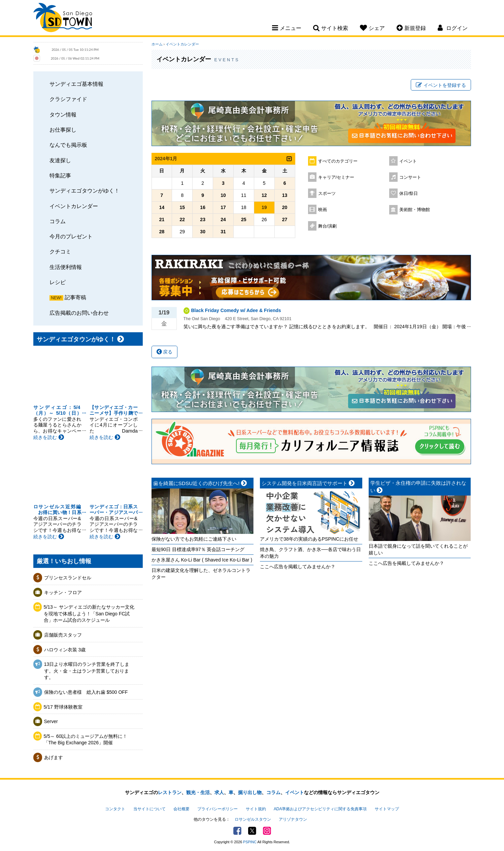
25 (244, 219)
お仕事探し (63, 130)
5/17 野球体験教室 (63, 707)
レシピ (58, 282)
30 (203, 232)
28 (162, 232)
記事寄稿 (75, 297)
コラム (58, 221)
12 (264, 195)
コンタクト (115, 809)
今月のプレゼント (71, 236)
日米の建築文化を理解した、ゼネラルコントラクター (201, 574)
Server (51, 721)
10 (223, 195)
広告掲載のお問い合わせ (79, 313)
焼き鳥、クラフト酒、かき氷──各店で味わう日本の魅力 (310, 553)
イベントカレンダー (74, 206)
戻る (165, 352)
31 (223, 232)
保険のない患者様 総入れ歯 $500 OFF (86, 692)
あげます (54, 757)
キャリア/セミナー (336, 177)
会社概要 (181, 809)
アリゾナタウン (293, 819)
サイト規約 (256, 809)
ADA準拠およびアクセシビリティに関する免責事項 (320, 809)
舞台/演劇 (328, 226)
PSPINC (250, 842)
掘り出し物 (250, 792)
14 (162, 207)
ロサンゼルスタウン (253, 819)
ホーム (157, 44)
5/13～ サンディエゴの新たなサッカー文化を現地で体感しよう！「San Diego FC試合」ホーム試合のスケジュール (89, 614)
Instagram (267, 831)
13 (285, 195)
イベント (408, 161)
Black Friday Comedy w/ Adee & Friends (236, 310)
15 (182, 207)
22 (182, 219)
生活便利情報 (66, 267)
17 (223, 207)
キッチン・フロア (63, 592)
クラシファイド (68, 99)
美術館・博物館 (415, 210)
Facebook (237, 831)
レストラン (170, 792)
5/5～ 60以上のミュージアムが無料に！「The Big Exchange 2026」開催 (86, 740)
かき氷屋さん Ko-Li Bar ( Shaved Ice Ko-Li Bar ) (202, 560)
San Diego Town (63, 19)
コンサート (410, 177)
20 (285, 207)
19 (264, 207)
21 (162, 219)
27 (285, 219)
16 (203, 207)
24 (223, 219)
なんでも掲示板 (68, 145)
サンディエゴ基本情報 (76, 84)
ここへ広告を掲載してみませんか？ (298, 567)
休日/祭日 (409, 194)
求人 (219, 792)
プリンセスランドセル (68, 578)
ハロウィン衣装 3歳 (65, 650)
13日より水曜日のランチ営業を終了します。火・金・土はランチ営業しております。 (87, 671)
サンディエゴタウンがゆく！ (85, 191)
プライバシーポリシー (217, 809)
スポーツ (327, 194)
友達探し (60, 160)
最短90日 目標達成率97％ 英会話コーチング (198, 549)
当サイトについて (149, 809)
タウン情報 (63, 114)
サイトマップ (387, 809)
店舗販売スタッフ (63, 635)
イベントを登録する (441, 85)
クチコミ (60, 251)
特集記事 (60, 175)
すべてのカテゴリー (338, 161)
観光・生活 (198, 792)
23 (203, 219)
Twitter (252, 831)
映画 (323, 210)
